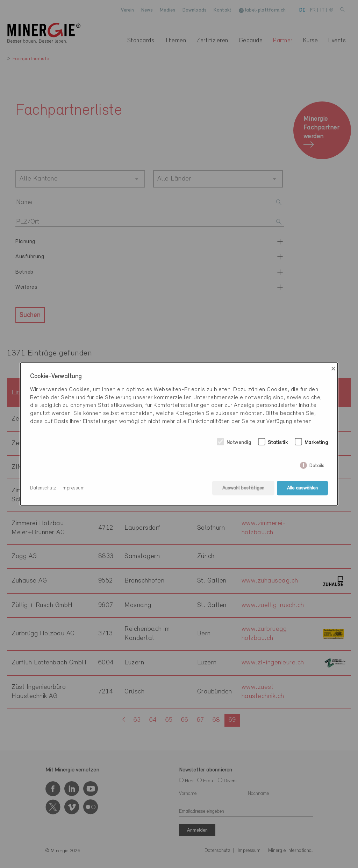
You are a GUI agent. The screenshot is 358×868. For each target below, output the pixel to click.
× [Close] (333, 369)
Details (317, 464)
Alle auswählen (302, 488)
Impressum (73, 488)
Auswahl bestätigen (243, 488)
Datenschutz (43, 488)
